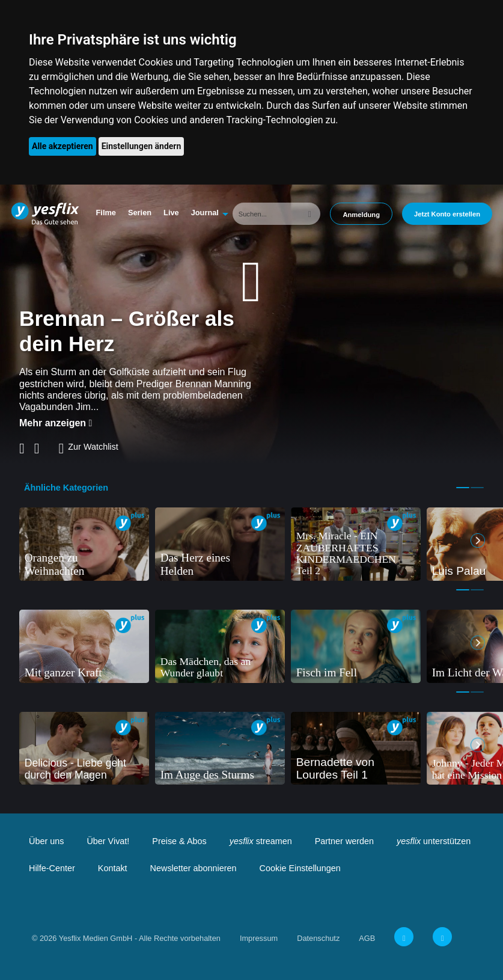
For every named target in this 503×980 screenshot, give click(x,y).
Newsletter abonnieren (194, 868)
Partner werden (344, 841)
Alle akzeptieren (62, 146)
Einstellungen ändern (142, 146)
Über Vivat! (108, 841)
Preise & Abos (179, 841)
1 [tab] (463, 488)
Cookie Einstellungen (300, 868)
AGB (367, 938)
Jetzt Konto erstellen (447, 214)
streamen (261, 841)
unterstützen (434, 841)
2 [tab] (477, 488)
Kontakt (113, 868)
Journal (205, 213)
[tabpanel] (84, 544)
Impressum (259, 938)
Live (171, 213)
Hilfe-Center (52, 868)
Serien (140, 213)
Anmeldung (361, 215)
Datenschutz (318, 938)
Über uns (46, 841)
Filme (106, 213)
